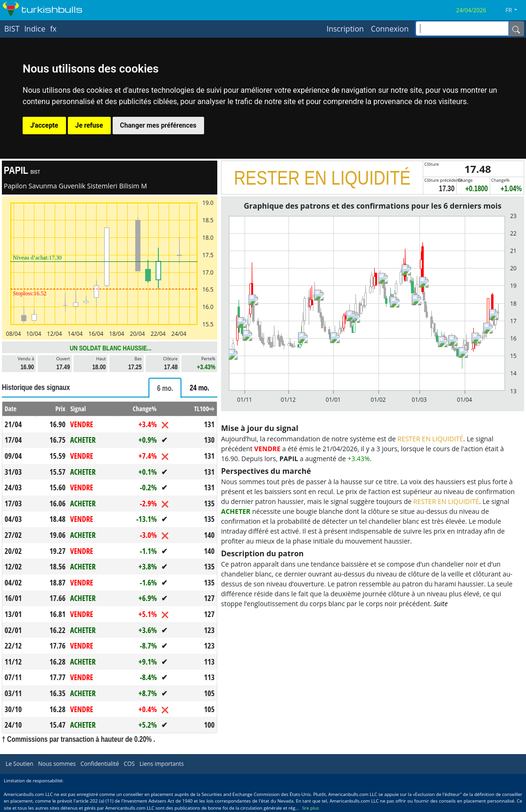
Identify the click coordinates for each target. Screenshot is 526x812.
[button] (515, 10)
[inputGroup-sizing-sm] (462, 28)
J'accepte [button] (44, 125)
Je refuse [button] (89, 125)
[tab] (165, 388)
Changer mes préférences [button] (158, 125)
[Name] (516, 29)
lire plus (311, 808)
